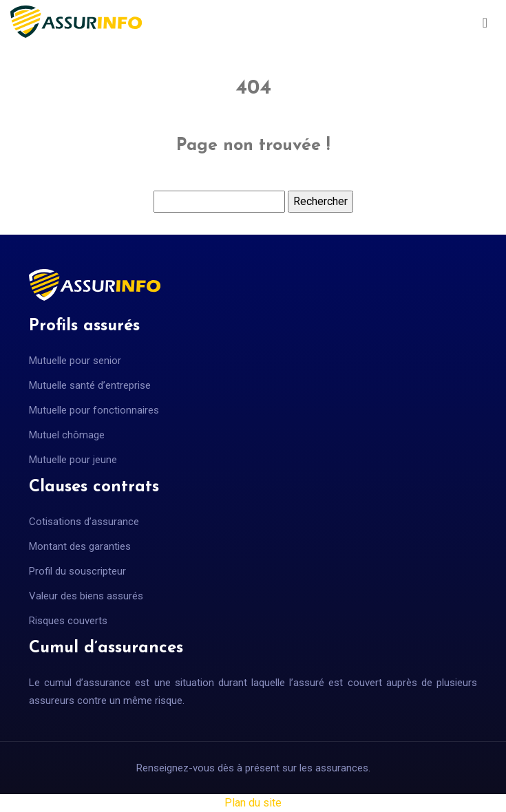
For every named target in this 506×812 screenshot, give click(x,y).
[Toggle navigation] (485, 22)
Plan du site (253, 803)
